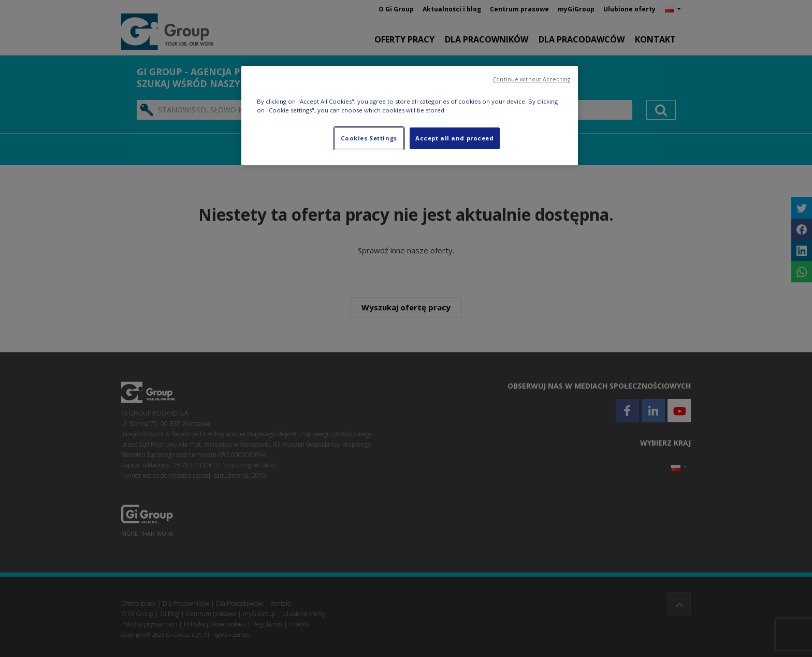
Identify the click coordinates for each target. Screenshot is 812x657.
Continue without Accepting (531, 79)
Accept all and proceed (455, 138)
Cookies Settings (369, 138)
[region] (410, 116)
